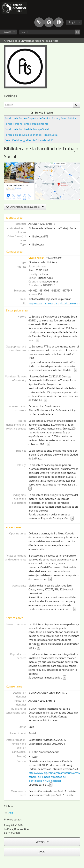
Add (11, 813)
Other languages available (26, 207)
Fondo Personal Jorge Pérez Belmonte (27, 124)
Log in (73, 22)
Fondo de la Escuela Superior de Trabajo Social (31, 135)
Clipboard (39, 22)
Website (42, 842)
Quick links (59, 22)
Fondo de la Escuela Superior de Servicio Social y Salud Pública (40, 118)
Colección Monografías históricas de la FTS (29, 140)
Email (42, 852)
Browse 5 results (42, 113)
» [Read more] (37, 340)
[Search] (50, 32)
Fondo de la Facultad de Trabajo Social (27, 129)
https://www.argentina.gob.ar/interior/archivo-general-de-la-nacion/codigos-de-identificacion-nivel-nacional (56, 777)
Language (49, 22)
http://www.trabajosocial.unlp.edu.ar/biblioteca (56, 303)
